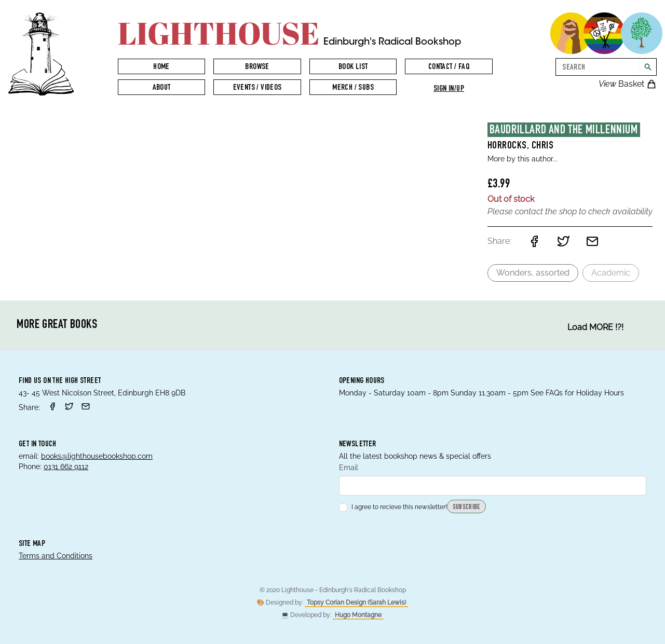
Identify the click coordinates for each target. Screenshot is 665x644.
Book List (353, 67)
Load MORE (595, 327)
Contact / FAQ (449, 67)
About (162, 88)
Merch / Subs (353, 88)
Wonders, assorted (533, 273)
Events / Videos (257, 88)
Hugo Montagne (358, 615)
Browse (257, 67)
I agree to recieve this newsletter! (393, 507)
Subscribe (466, 508)
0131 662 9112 (66, 467)
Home (161, 67)
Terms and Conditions (56, 556)
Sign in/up (449, 89)
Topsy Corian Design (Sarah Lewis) (356, 602)
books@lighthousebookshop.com (97, 456)
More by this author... (522, 159)
